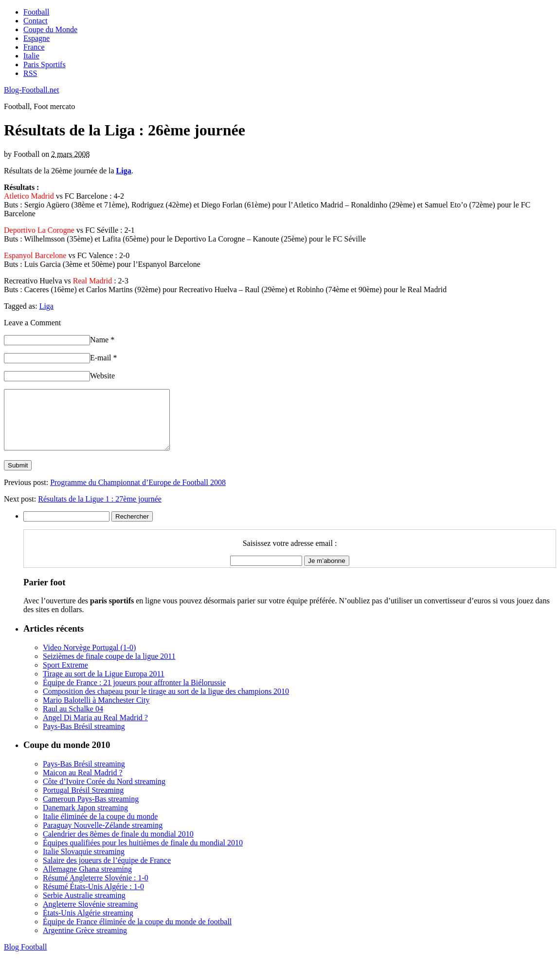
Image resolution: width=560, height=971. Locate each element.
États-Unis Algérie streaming (88, 924)
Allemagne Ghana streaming (87, 881)
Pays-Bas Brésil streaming (84, 738)
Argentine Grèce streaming (85, 942)
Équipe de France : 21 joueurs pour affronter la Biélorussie (134, 694)
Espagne (36, 38)
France (34, 47)
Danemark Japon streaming (85, 819)
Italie (31, 56)
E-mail (104, 358)
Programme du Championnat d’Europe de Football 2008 (138, 494)
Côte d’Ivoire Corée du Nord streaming (104, 793)
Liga (46, 306)
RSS (30, 73)
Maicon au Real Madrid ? (83, 784)
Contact (36, 21)
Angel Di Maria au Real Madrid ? (95, 729)
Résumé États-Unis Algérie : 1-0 (93, 898)
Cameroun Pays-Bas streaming (91, 811)
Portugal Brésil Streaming (83, 802)
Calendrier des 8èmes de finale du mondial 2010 (118, 846)
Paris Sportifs (45, 65)
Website (102, 376)
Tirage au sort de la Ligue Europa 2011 (104, 685)
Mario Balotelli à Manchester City (96, 712)
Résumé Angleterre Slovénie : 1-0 (96, 889)
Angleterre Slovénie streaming (90, 916)
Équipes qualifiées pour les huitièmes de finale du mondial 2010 (143, 854)
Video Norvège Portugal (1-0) (89, 659)
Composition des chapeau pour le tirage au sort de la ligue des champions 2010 (166, 703)
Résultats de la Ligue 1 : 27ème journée (100, 511)
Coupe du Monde (50, 29)
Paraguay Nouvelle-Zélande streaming (103, 837)
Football (36, 12)
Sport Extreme (65, 677)
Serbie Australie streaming (84, 907)
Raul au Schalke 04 (73, 720)
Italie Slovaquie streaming (84, 863)
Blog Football (25, 959)
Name (102, 340)
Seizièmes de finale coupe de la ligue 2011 (109, 668)
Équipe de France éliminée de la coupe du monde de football (137, 933)
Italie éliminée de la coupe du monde (100, 828)
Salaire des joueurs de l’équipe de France (107, 872)
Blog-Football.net (31, 90)
